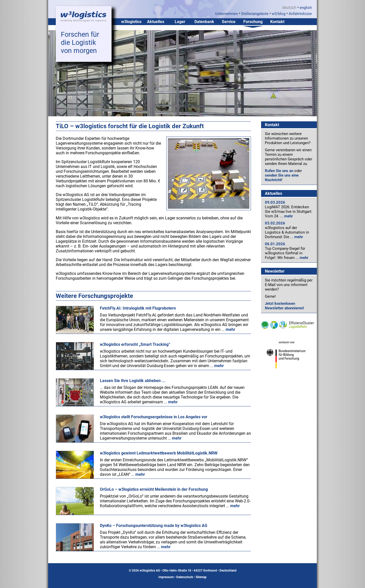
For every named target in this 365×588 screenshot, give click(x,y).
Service (229, 22)
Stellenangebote (255, 14)
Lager (180, 22)
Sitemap (201, 577)
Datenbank (204, 22)
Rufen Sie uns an (279, 171)
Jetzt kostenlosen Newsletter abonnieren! (284, 306)
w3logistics (131, 22)
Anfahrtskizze (300, 14)
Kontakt (277, 22)
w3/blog (279, 14)
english (306, 8)
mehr (288, 216)
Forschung (253, 22)
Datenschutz (185, 577)
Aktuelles (156, 22)
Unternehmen (226, 14)
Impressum (166, 577)
